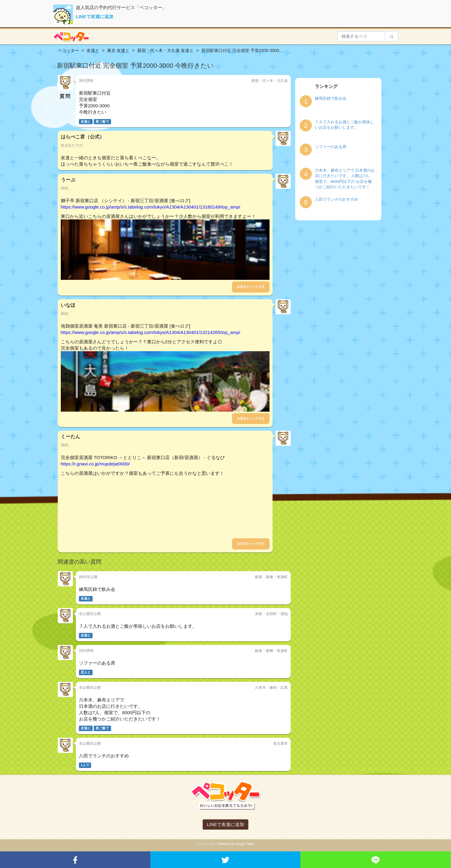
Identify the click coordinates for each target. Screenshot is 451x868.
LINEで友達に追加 (95, 16)
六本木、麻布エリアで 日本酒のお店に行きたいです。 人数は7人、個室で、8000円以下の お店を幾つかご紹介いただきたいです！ (345, 179)
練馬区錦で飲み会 (331, 98)
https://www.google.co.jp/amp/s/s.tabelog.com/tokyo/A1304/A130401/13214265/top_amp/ (151, 332)
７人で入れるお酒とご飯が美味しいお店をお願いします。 (344, 125)
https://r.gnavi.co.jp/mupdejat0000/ (95, 464)
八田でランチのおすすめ (337, 199)
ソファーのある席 (331, 147)
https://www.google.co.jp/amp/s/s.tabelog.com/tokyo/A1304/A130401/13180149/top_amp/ (151, 207)
